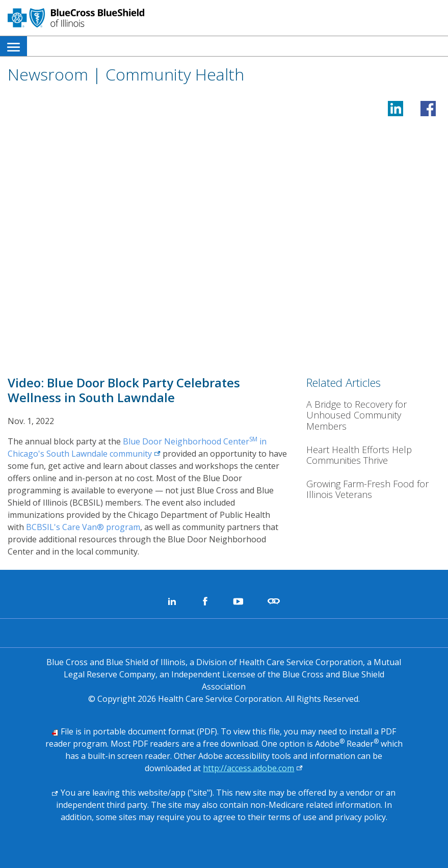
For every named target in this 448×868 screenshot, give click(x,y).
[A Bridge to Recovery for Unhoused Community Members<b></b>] (373, 416)
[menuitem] (14, 46)
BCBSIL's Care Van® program (83, 527)
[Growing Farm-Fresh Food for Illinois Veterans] (373, 490)
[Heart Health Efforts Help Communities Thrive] (373, 455)
